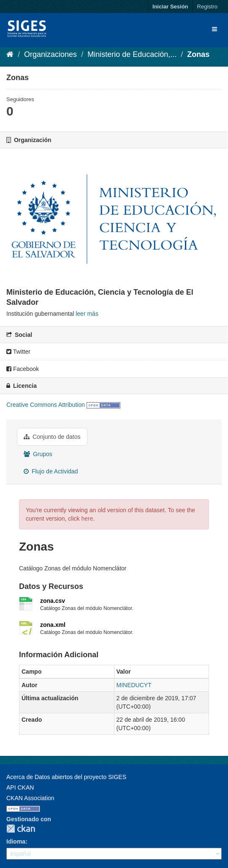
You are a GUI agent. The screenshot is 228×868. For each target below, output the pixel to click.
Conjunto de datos (52, 437)
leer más (87, 314)
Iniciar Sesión (170, 7)
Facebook (23, 369)
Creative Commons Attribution (46, 405)
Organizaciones (50, 54)
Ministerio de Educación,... (132, 54)
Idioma (16, 841)
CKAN (21, 829)
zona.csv (53, 601)
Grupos (38, 454)
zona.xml (53, 625)
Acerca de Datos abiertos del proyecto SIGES (66, 777)
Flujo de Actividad (51, 471)
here (87, 519)
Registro (207, 7)
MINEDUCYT (134, 685)
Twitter (18, 352)
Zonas (198, 54)
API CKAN (20, 787)
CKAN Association (30, 798)
